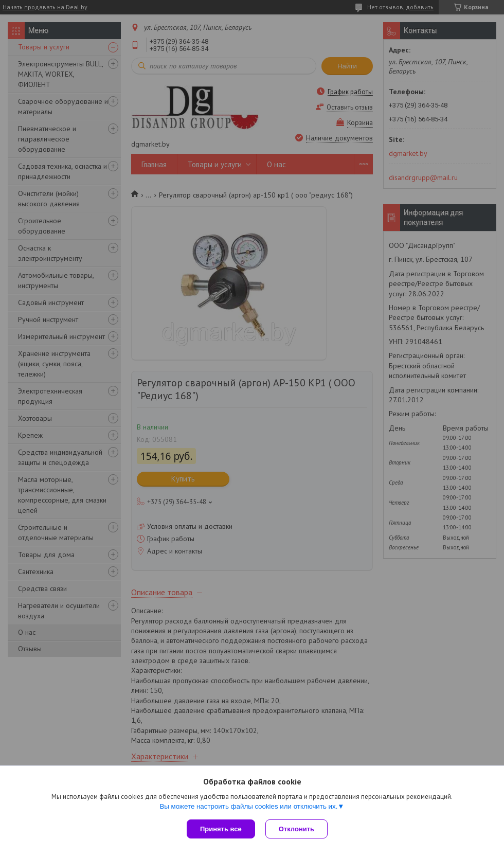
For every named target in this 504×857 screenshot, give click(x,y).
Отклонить (296, 829)
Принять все (221, 829)
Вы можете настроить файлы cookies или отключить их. (248, 806)
